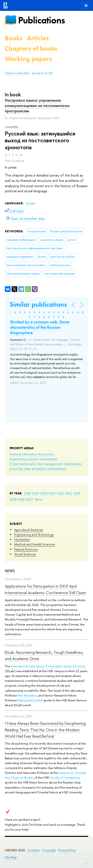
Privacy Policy (67, 850)
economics (46, 454)
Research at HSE (43, 73)
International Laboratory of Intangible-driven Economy (48, 666)
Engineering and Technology (34, 534)
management (53, 464)
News (10, 571)
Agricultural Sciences (29, 530)
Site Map (11, 857)
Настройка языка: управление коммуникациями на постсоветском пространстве (37, 106)
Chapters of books (31, 48)
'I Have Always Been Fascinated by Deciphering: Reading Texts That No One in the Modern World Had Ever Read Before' (46, 730)
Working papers (28, 59)
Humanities (22, 539)
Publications (41, 20)
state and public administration (46, 469)
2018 (21, 499)
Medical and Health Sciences (35, 544)
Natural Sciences (26, 549)
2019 (13, 499)
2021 (69, 493)
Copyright (49, 850)
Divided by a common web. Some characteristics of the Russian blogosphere (40, 327)
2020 (77, 493)
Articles (38, 38)
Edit (86, 863)
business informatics (23, 454)
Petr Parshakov (27, 695)
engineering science (24, 459)
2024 (44, 493)
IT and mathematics (23, 464)
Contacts (33, 850)
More (39, 499)
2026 (27, 493)
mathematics (73, 464)
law (40, 464)
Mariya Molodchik (30, 700)
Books (13, 38)
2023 (52, 493)
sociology (16, 469)
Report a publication (17, 73)
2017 (30, 499)
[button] (10, 312)
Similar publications (38, 304)
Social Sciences (25, 554)
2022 (60, 493)
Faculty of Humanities (64, 777)
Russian (31, 203)
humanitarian (48, 459)
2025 (36, 493)
